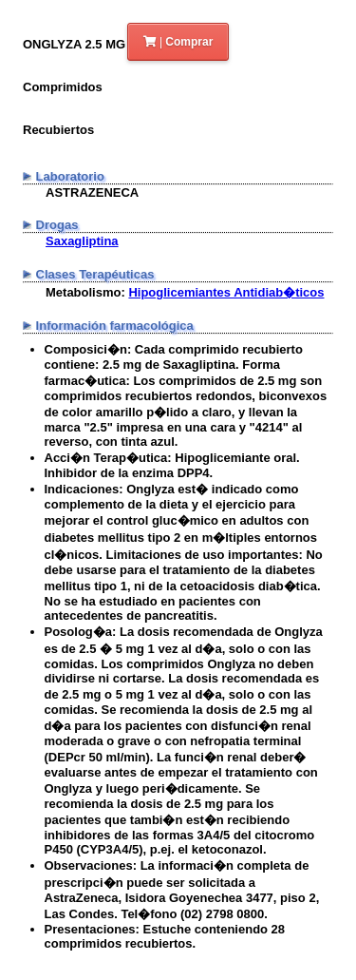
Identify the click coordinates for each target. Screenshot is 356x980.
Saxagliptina (82, 241)
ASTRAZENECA (92, 192)
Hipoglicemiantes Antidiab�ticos (226, 292)
